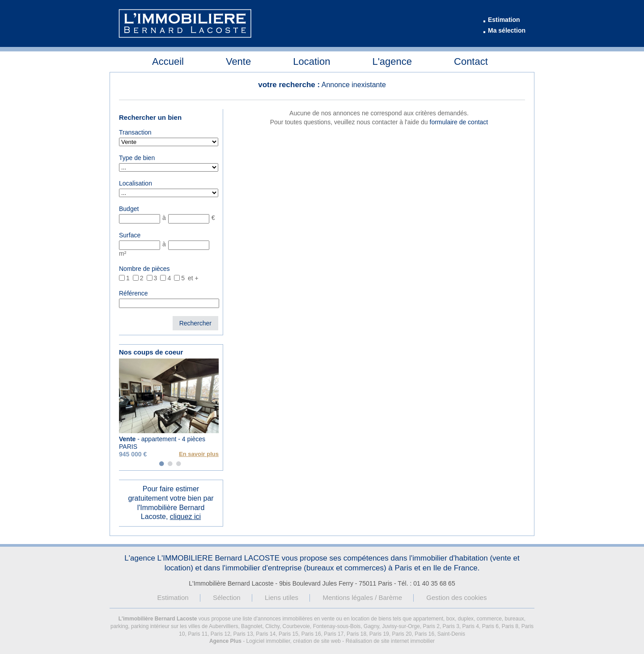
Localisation (136, 183)
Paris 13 (243, 634)
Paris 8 (510, 626)
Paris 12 (220, 634)
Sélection (227, 597)
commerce (489, 619)
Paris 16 (311, 634)
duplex (466, 619)
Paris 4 (471, 626)
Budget (129, 209)
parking (119, 626)
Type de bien (137, 158)
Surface (130, 235)
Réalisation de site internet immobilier (390, 641)
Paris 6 (490, 626)
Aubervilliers (223, 626)
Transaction (135, 132)
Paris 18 (356, 634)
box (451, 619)
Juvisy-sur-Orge (401, 626)
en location (356, 619)
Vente (238, 61)
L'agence (392, 61)
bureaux (514, 619)
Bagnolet (252, 626)
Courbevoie (296, 626)
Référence (133, 293)
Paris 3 (451, 626)
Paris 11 (198, 634)
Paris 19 (379, 634)
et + (193, 278)
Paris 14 (266, 634)
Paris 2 (431, 626)
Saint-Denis (451, 634)
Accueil (168, 61)
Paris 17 (334, 634)
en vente (324, 619)
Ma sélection (507, 30)
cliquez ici (185, 517)
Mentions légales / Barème (362, 597)
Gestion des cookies (456, 597)
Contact (471, 61)
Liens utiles (282, 597)
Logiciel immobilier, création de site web (294, 641)
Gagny (371, 626)
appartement (428, 619)
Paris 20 (402, 634)
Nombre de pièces (144, 269)
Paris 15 (288, 634)
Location (311, 61)
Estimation (504, 20)
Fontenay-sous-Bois (337, 626)
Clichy (272, 626)
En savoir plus (199, 454)
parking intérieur (150, 626)
